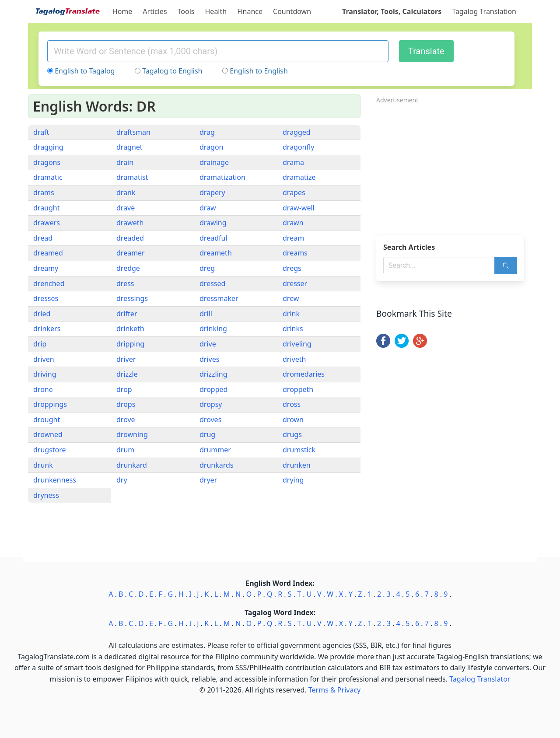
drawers (47, 223)
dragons (47, 162)
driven (44, 359)
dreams (295, 253)
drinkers (47, 329)
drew (291, 298)
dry (122, 480)
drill (206, 314)
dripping (130, 344)
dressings (132, 298)
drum (125, 450)
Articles (155, 11)
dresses (46, 298)
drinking (213, 329)
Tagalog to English (172, 71)
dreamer (131, 253)
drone (43, 389)
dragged (297, 132)
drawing (213, 223)
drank (126, 192)
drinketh (130, 329)
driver (126, 359)
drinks (293, 329)
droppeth (298, 389)
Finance (250, 11)
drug (207, 434)
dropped (213, 389)
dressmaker (219, 298)
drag (207, 132)
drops (126, 404)
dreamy (46, 268)
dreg (207, 268)
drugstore (50, 450)
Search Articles (409, 247)
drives (209, 359)
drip (40, 344)
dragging (48, 147)
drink (291, 314)
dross (292, 404)
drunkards (217, 465)
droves (210, 420)
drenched (49, 283)
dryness (46, 495)
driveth (294, 359)
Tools (186, 11)
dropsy (211, 404)
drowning (132, 434)
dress (125, 283)
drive (208, 344)
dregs (292, 268)
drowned (48, 434)
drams (44, 192)
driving (45, 374)
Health (216, 11)
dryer (208, 480)
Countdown (292, 11)
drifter (127, 314)
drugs (292, 434)
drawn (293, 223)
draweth (130, 223)
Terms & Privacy (334, 690)
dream (293, 238)
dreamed (48, 253)
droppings (50, 404)
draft (41, 132)
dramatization (222, 177)
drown (293, 420)
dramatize (299, 177)
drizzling (213, 374)
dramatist (132, 177)
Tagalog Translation (484, 11)
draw (208, 208)
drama (293, 162)
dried (42, 314)
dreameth (216, 253)
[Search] (506, 266)
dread (43, 238)
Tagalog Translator (480, 679)
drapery (212, 192)
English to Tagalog (85, 71)
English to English (259, 71)
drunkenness (55, 480)
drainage (214, 162)
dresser (295, 283)
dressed (212, 283)
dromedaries (304, 374)
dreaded (130, 238)
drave (126, 208)
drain (125, 162)
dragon (212, 147)
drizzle (127, 374)
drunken (297, 465)
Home (122, 11)
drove (126, 420)
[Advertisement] (454, 167)
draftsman (133, 132)
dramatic (48, 177)
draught (47, 208)
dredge (128, 268)
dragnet (129, 147)
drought (47, 420)
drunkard (132, 465)
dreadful (213, 238)
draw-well (299, 208)
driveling (297, 344)
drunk (43, 465)
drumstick (299, 450)
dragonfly (298, 147)
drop (124, 389)
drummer (215, 450)
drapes (294, 192)
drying (293, 480)
